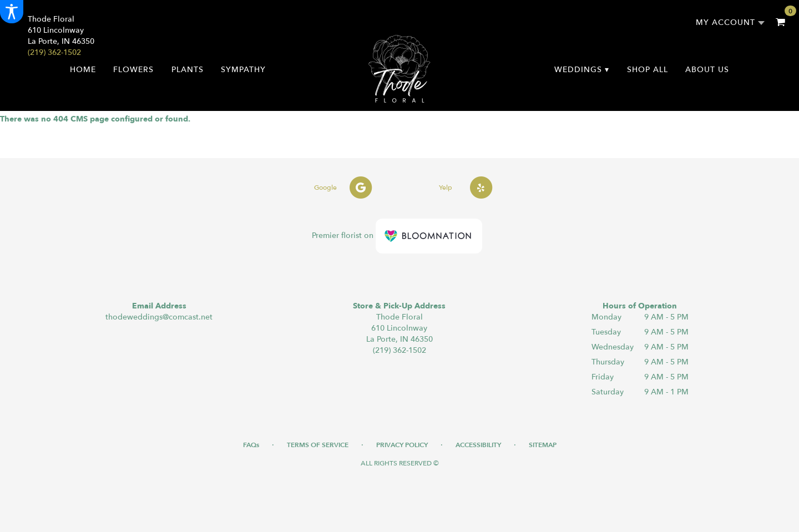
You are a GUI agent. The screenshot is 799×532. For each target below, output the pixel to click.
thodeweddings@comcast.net (159, 317)
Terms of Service (318, 445)
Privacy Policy (402, 445)
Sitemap (543, 445)
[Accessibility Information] (12, 12)
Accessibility (478, 445)
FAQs (251, 445)
